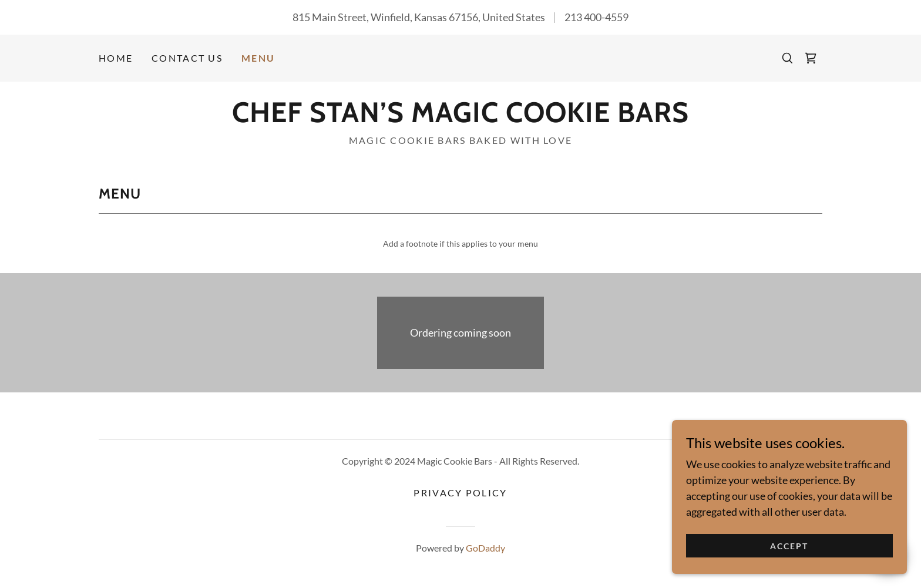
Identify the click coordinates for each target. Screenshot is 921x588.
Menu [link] (258, 58)
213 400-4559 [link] (596, 17)
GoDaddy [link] (485, 548)
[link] (811, 58)
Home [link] (116, 58)
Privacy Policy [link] (460, 493)
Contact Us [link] (187, 58)
